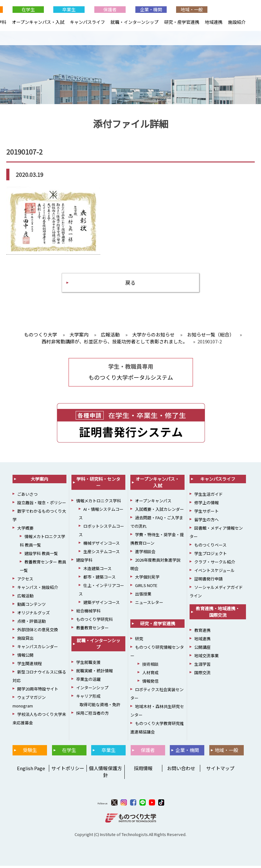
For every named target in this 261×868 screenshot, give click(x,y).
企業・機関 (151, 9)
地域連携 (214, 22)
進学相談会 (145, 554)
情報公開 (25, 657)
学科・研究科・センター (98, 484)
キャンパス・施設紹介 (38, 589)
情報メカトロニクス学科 (99, 503)
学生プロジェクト (211, 556)
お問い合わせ (181, 770)
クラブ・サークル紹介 (215, 564)
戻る (131, 284)
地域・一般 (192, 9)
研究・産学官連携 (182, 22)
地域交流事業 (206, 658)
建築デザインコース (102, 604)
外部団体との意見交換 (38, 632)
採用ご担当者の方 (92, 715)
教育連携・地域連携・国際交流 (218, 614)
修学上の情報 (206, 505)
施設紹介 (237, 22)
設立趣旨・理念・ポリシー (42, 505)
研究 (139, 641)
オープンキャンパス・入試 (38, 22)
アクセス (25, 581)
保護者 (110, 9)
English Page (30, 770)
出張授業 (143, 596)
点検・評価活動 (31, 623)
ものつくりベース (210, 547)
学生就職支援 (88, 664)
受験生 (30, 752)
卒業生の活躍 (88, 681)
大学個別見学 (147, 579)
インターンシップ (92, 690)
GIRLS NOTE (146, 587)
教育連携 (202, 632)
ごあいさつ (27, 496)
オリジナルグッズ (34, 615)
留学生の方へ (206, 522)
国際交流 (202, 675)
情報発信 (150, 683)
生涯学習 (202, 666)
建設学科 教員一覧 (41, 556)
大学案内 (39, 481)
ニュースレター (149, 604)
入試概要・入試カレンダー (159, 511)
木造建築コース (97, 571)
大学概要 (25, 530)
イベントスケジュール (214, 572)
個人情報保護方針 (105, 774)
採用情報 (143, 770)
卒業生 (69, 9)
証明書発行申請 (209, 581)
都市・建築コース (99, 579)
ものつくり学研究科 (94, 621)
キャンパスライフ (87, 22)
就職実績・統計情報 (94, 673)
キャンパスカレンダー (38, 649)
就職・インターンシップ (135, 22)
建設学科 (84, 562)
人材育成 (150, 675)
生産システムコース (102, 554)
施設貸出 (25, 640)
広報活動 (25, 598)
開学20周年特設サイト (38, 691)
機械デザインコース (102, 545)
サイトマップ (220, 770)
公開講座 (202, 649)
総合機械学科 (88, 613)
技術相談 (150, 666)
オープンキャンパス (153, 503)
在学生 (28, 9)
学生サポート (206, 513)
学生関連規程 (29, 666)
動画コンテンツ (31, 606)
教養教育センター (92, 630)
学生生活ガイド (209, 496)
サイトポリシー (68, 770)
